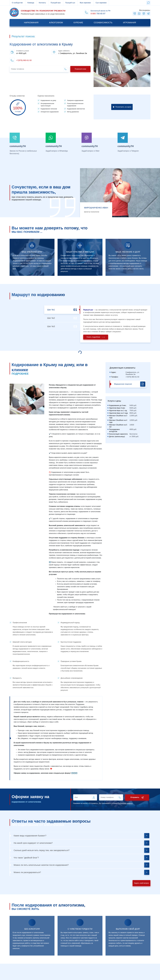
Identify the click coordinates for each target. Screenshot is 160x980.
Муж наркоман (85, 3)
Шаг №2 (58, 318)
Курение (78, 23)
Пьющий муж (56, 3)
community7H (18, 146)
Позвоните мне (80, 69)
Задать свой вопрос (141, 883)
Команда (31, 3)
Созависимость (103, 23)
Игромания (130, 23)
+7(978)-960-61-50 (24, 60)
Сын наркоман (101, 3)
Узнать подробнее (103, 337)
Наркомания (31, 23)
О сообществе (17, 3)
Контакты (42, 3)
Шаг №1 (58, 310)
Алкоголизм (56, 23)
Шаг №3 (58, 326)
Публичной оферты (133, 803)
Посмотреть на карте (122, 114)
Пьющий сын (70, 3)
